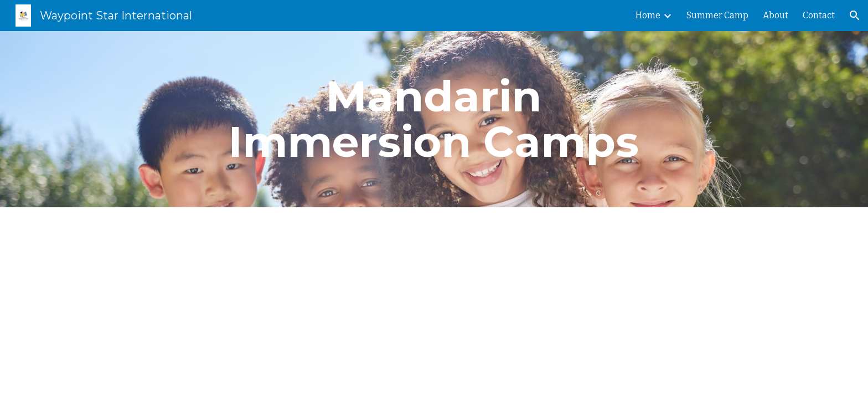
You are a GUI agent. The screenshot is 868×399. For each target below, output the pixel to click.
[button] (855, 16)
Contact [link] (819, 15)
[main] (434, 119)
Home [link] (648, 15)
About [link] (776, 15)
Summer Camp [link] (717, 15)
